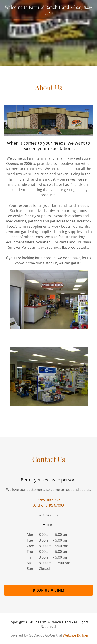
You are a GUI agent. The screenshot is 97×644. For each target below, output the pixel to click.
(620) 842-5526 (48, 515)
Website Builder (76, 635)
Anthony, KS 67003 (49, 505)
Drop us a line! (49, 590)
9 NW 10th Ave (48, 500)
